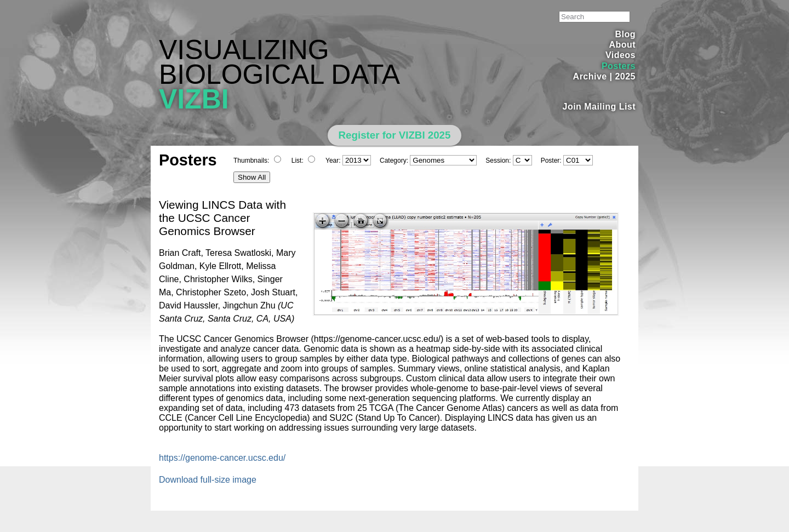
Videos (621, 55)
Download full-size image (208, 480)
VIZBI (194, 99)
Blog (625, 34)
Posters (619, 66)
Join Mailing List (599, 107)
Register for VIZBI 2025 (395, 135)
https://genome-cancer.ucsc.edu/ (222, 458)
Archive (590, 76)
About (622, 45)
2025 (625, 76)
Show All (252, 177)
